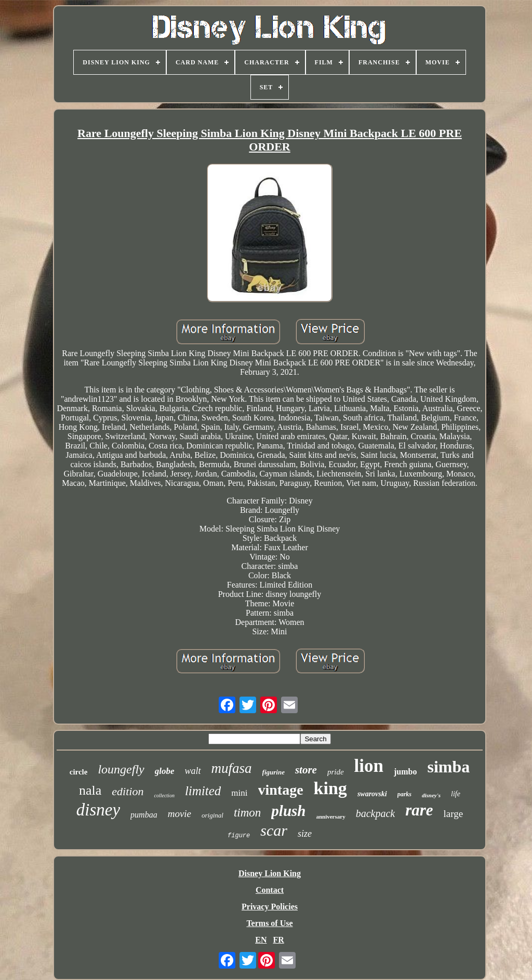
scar (274, 830)
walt (193, 771)
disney (98, 810)
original (212, 815)
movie (179, 814)
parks (404, 794)
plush (288, 811)
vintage (281, 790)
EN (261, 940)
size (305, 834)
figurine (274, 772)
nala (90, 790)
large (454, 814)
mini (239, 793)
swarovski (372, 794)
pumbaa (144, 815)
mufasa (232, 768)
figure (239, 836)
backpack (376, 813)
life (456, 794)
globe (165, 771)
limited (203, 791)
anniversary (330, 816)
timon (247, 813)
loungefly (121, 769)
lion (369, 766)
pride (336, 772)
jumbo (405, 772)
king (330, 788)
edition (128, 791)
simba (448, 767)
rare (419, 810)
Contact (270, 890)
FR (278, 940)
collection (164, 795)
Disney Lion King (270, 873)
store (306, 770)
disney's (431, 795)
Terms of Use (269, 923)
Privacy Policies (270, 907)
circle (79, 772)
